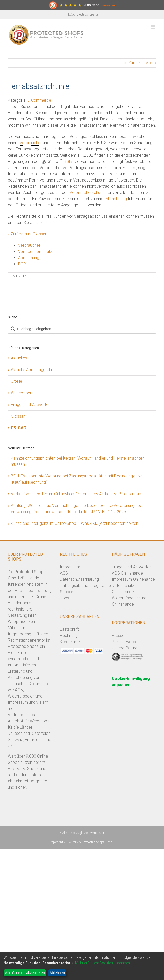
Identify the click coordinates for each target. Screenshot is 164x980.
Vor (149, 63)
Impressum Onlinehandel (134, 579)
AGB (64, 573)
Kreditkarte (70, 642)
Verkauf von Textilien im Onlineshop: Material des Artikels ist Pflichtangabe (77, 494)
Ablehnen (57, 973)
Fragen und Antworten (31, 405)
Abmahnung (116, 199)
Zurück (135, 63)
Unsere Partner (125, 648)
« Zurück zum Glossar (27, 234)
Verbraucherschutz (87, 193)
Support (67, 592)
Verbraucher (31, 143)
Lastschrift (69, 629)
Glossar (18, 416)
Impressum (70, 567)
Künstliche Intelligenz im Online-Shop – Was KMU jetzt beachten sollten (75, 523)
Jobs (65, 598)
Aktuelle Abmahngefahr (32, 370)
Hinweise (108, 5)
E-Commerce (39, 100)
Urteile (17, 381)
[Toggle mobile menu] (154, 27)
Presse (118, 636)
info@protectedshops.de (82, 14)
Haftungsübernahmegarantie (85, 586)
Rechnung (69, 636)
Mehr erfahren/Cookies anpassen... (104, 963)
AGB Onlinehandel (128, 573)
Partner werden (126, 642)
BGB (68, 161)
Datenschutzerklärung (79, 579)
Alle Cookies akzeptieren (25, 973)
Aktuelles (19, 358)
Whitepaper (21, 393)
